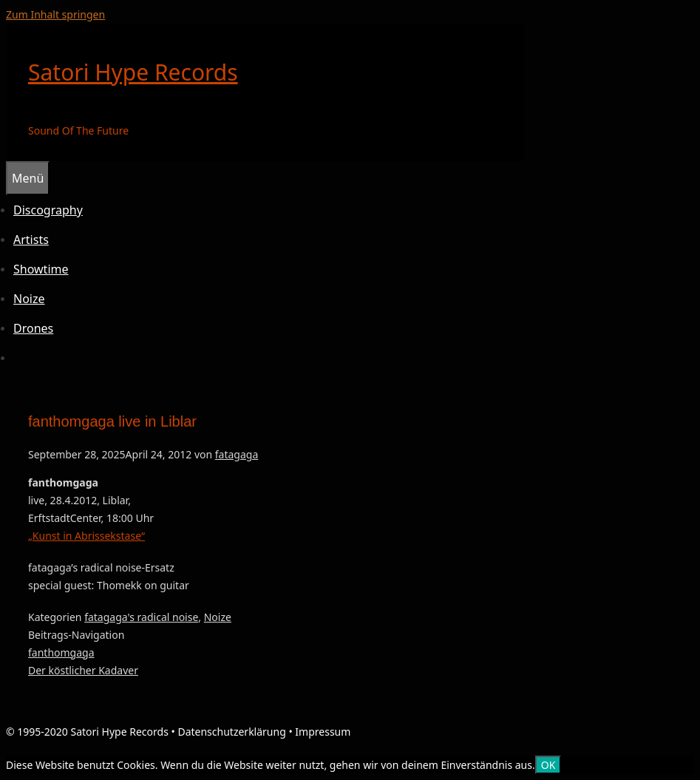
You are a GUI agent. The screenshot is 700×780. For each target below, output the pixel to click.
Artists (31, 240)
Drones (33, 328)
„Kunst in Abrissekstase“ (86, 536)
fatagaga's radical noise (141, 617)
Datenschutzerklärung (231, 732)
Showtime (41, 269)
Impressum (323, 732)
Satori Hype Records (133, 72)
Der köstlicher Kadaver (83, 670)
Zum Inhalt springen (55, 14)
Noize (29, 299)
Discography (48, 210)
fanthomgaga (61, 652)
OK (548, 765)
